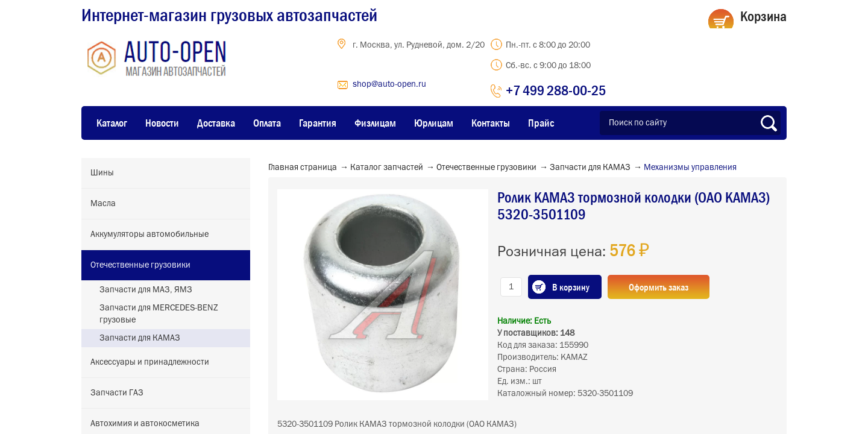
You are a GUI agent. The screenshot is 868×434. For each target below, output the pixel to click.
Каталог (112, 123)
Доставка (216, 123)
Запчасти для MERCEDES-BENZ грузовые (159, 314)
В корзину (571, 287)
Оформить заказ (659, 287)
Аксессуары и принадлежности (150, 362)
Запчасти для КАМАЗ (140, 338)
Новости (162, 123)
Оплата (267, 123)
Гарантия (318, 123)
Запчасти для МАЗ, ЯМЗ (146, 290)
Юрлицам (434, 123)
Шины (102, 173)
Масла (103, 204)
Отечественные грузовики (140, 265)
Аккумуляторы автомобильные (149, 234)
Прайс (541, 123)
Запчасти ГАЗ (117, 393)
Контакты (491, 123)
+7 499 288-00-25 (556, 90)
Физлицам (375, 123)
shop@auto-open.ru (389, 84)
